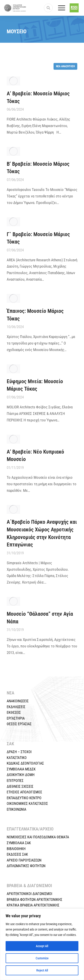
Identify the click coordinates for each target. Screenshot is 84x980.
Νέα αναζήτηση (65, 66)
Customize (42, 958)
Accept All (42, 946)
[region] (42, 944)
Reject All (42, 970)
